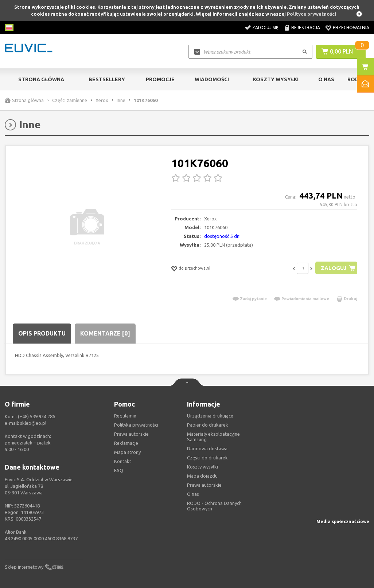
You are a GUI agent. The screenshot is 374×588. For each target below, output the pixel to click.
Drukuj (350, 299)
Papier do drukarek (208, 425)
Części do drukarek (207, 458)
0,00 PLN (341, 51)
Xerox (102, 100)
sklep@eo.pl (33, 423)
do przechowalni (194, 268)
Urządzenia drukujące (210, 416)
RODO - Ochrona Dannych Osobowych (214, 506)
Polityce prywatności (311, 14)
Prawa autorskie (204, 485)
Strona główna (41, 79)
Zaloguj (333, 268)
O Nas (326, 79)
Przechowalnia (351, 28)
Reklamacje (126, 443)
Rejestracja (306, 28)
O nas (193, 494)
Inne (121, 100)
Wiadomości (212, 79)
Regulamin (125, 416)
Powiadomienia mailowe (305, 299)
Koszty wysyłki (276, 79)
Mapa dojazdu (202, 476)
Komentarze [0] (105, 333)
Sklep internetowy (24, 567)
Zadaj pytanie (253, 299)
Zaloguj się (265, 28)
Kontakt (123, 461)
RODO (355, 79)
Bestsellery (107, 79)
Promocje (160, 79)
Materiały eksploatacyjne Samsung (213, 437)
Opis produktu (42, 333)
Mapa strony (127, 452)
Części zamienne (70, 100)
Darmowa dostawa (207, 448)
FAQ (119, 470)
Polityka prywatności (136, 425)
